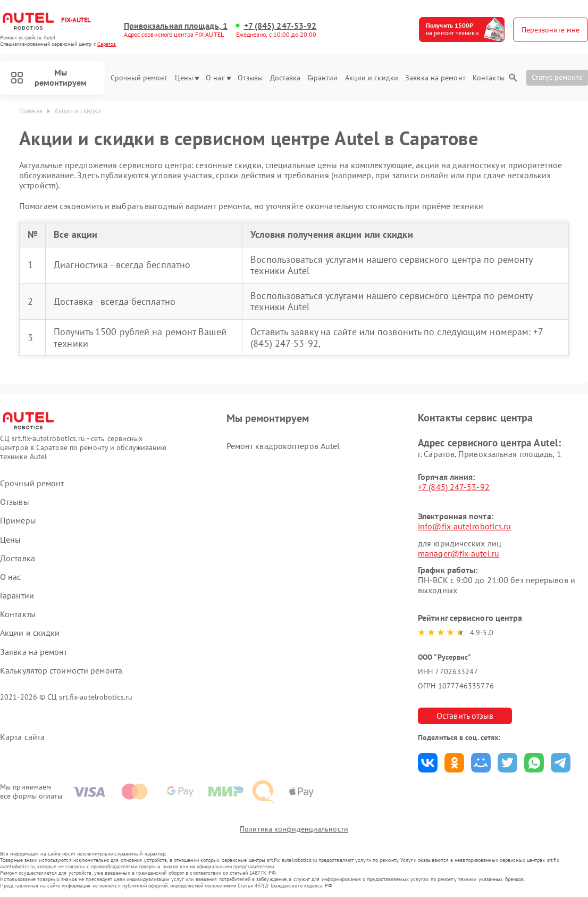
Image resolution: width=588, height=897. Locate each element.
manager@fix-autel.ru (459, 553)
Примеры (18, 521)
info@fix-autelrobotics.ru (465, 526)
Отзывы (250, 78)
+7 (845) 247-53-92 (280, 26)
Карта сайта (22, 737)
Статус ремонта (557, 77)
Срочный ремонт (139, 78)
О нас (218, 78)
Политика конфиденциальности (294, 829)
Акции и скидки (372, 78)
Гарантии (323, 78)
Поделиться (428, 763)
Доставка (285, 78)
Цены (187, 78)
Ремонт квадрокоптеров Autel (283, 446)
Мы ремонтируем (49, 77)
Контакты (489, 78)
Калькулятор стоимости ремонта (61, 671)
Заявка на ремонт (435, 78)
